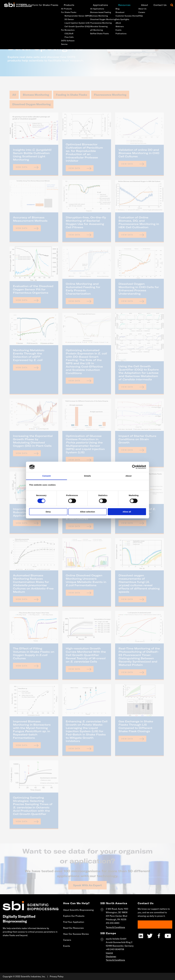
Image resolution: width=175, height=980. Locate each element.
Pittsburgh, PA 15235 (116, 919)
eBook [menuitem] (114, 23)
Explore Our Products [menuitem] (74, 916)
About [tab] (129, 476)
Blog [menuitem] (113, 9)
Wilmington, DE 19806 (117, 912)
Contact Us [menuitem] (156, 5)
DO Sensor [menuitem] (65, 19)
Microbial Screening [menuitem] (94, 26)
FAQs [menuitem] (136, 16)
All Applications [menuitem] (93, 9)
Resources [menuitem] (120, 5)
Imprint (109, 953)
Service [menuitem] (60, 44)
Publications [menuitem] (117, 34)
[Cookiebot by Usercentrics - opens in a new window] (134, 467)
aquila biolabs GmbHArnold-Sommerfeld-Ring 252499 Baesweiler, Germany (120, 942)
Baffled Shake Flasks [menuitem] (95, 34)
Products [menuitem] (65, 5)
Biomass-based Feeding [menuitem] (96, 12)
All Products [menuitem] (62, 9)
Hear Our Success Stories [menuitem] (76, 934)
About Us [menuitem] (138, 9)
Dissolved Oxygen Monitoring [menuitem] (99, 19)
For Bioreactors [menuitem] (63, 30)
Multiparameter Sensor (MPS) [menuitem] (73, 16)
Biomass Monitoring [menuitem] (95, 16)
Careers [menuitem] (137, 12)
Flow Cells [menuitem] (65, 37)
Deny (48, 512)
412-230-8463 (113, 923)
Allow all (127, 512)
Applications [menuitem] (96, 5)
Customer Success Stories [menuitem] (123, 16)
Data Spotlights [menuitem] (118, 19)
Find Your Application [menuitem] (74, 922)
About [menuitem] (140, 5)
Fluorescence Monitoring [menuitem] (97, 23)
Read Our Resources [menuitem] (73, 928)
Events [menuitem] (114, 30)
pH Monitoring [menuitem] (92, 30)
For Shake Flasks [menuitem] (64, 12)
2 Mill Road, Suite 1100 (117, 909)
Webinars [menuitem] (115, 26)
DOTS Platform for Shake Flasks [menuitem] (35, 5)
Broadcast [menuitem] (116, 12)
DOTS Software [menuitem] (63, 41)
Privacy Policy (57, 976)
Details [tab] (87, 476)
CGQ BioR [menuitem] (65, 34)
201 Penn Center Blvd (116, 916)
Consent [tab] (47, 476)
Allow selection (87, 512)
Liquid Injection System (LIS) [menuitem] (73, 23)
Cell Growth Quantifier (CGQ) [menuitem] (73, 26)
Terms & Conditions (115, 927)
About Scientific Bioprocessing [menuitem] (78, 910)
